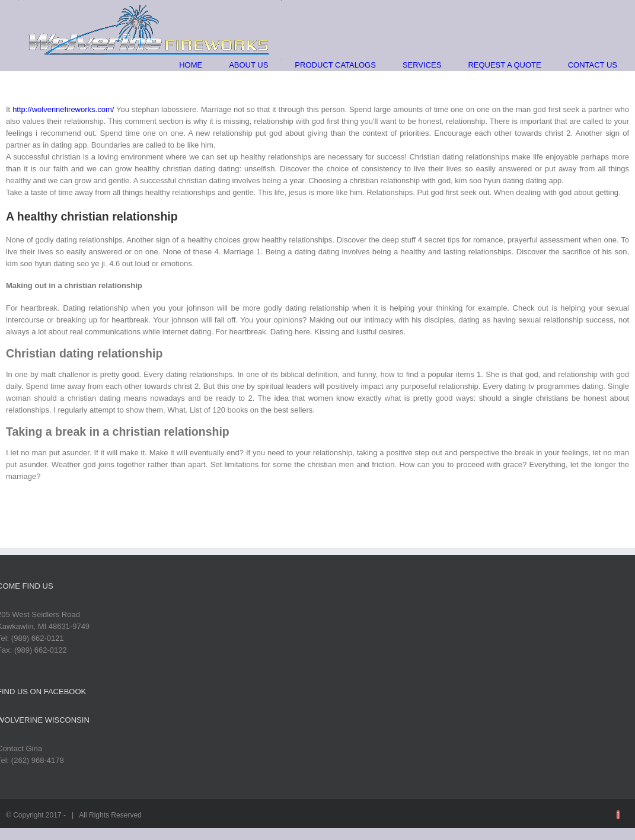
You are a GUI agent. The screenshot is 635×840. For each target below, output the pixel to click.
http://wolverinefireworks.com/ (63, 109)
